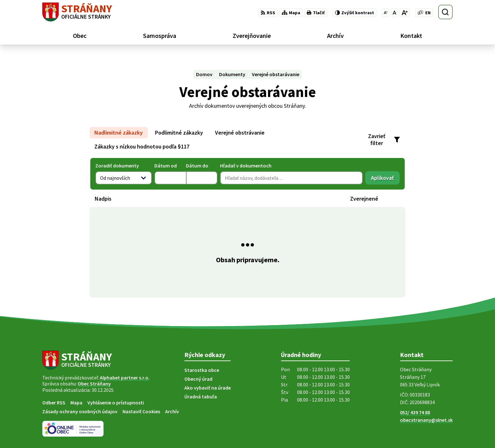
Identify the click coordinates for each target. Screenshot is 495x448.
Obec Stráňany (94, 384)
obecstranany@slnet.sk (426, 420)
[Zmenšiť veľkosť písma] (386, 13)
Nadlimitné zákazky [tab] (119, 133)
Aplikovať (385, 179)
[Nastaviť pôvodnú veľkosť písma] (394, 13)
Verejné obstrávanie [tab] (240, 133)
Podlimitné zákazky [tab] (179, 133)
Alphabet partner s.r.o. (125, 378)
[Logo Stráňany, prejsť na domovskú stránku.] (77, 12)
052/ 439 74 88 (415, 412)
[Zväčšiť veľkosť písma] (405, 13)
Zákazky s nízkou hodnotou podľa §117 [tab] (142, 146)
